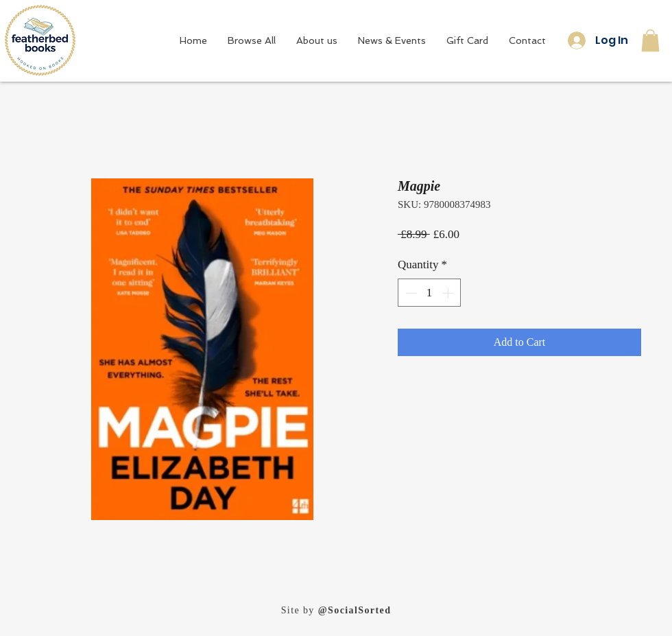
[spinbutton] (430, 293)
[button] (650, 40)
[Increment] (449, 293)
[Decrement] (410, 293)
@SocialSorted (355, 610)
